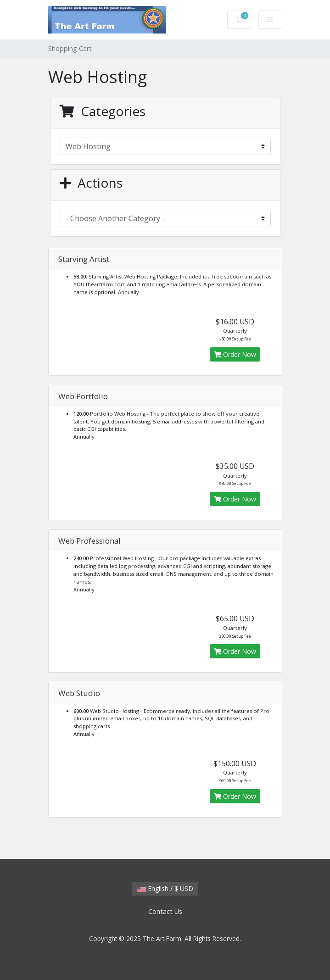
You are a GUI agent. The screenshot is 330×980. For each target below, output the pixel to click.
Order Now (235, 354)
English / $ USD (165, 888)
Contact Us (165, 911)
